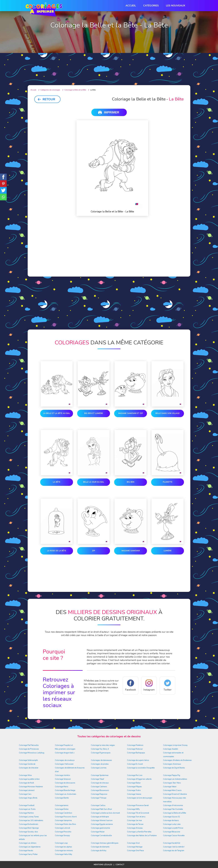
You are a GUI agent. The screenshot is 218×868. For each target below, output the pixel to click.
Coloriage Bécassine (172, 832)
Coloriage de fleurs (171, 820)
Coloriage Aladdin (171, 749)
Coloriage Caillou (98, 805)
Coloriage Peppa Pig (172, 775)
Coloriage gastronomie (100, 828)
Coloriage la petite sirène (29, 779)
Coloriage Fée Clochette (173, 809)
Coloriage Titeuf (97, 779)
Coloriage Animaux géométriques (105, 843)
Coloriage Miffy (133, 809)
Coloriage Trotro (134, 790)
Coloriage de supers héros (138, 760)
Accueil (131, 6)
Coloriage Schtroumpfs (28, 760)
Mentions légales (103, 865)
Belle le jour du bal (94, 482)
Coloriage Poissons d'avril (66, 817)
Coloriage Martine (26, 813)
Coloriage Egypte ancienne (102, 824)
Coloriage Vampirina (63, 820)
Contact (120, 865)
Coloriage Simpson (63, 779)
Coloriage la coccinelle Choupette (141, 768)
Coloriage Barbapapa (136, 753)
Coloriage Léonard (27, 790)
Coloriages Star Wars (172, 783)
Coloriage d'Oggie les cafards (139, 779)
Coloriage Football (27, 805)
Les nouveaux (176, 6)
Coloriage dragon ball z (65, 753)
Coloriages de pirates (100, 764)
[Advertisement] (109, 59)
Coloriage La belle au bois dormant (105, 813)
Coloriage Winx (25, 775)
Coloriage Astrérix (62, 775)
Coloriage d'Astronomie (173, 805)
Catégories (151, 6)
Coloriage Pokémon (135, 745)
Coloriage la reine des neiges (103, 745)
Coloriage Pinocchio (63, 832)
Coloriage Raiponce (99, 794)
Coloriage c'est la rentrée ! (174, 847)
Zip (94, 551)
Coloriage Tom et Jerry (136, 817)
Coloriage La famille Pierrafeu (139, 832)
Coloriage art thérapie (100, 817)
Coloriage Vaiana (134, 794)
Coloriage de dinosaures (65, 783)
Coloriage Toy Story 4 (100, 749)
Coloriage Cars (25, 794)
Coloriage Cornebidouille (101, 836)
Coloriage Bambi (62, 798)
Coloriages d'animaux (172, 764)
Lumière (168, 551)
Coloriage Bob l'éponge (29, 828)
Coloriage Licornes (99, 768)
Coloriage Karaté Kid (172, 843)
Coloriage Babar (134, 783)
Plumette (168, 482)
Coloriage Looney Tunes (29, 817)
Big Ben (131, 482)
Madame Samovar (131, 551)
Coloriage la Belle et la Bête (175, 813)
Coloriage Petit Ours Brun (101, 809)
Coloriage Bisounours (100, 790)
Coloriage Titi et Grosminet (138, 813)
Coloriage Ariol (133, 843)
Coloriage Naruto (26, 851)
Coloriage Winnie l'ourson (102, 820)
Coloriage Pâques (134, 787)
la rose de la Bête (57, 551)
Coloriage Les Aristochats (66, 794)
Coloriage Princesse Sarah (138, 805)
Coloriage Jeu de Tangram (174, 851)
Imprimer (112, 112)
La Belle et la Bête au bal (57, 413)
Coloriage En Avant (135, 764)
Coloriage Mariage (135, 847)
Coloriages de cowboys (65, 760)
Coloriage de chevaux (100, 783)
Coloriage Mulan (98, 832)
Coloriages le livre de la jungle (140, 798)
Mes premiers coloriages (65, 749)
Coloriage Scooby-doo (28, 832)
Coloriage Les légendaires (30, 847)
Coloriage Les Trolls (27, 809)
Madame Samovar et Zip (131, 413)
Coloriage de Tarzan (135, 824)
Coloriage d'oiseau (135, 828)
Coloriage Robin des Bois (65, 824)
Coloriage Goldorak (27, 764)
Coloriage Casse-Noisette (174, 836)
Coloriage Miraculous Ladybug (32, 753)
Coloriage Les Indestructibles (175, 779)
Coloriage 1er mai (134, 820)
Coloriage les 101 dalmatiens (31, 820)
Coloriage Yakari (170, 787)
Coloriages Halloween (64, 764)
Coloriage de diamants (100, 847)
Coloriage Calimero (99, 787)
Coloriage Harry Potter (28, 854)
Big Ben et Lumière (94, 413)
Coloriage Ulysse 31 (172, 817)
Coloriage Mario (62, 787)
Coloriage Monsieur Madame (31, 787)
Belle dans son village (168, 413)
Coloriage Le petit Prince (173, 828)
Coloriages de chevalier (29, 768)
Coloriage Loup (61, 843)
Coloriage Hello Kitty (64, 854)
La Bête (57, 482)
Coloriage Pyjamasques (101, 753)
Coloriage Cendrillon (64, 813)
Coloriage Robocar (135, 749)
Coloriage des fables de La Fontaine (142, 836)
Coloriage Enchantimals (29, 824)
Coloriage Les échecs (28, 843)
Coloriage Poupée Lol (64, 745)
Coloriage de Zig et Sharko (174, 768)
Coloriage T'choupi (99, 798)
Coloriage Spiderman (100, 775)
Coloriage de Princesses (29, 749)
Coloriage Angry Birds (28, 798)
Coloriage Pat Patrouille (29, 745)
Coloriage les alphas (63, 847)
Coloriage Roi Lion (135, 775)
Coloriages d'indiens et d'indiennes (177, 760)
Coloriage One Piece (135, 851)
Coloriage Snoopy (62, 836)
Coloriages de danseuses (101, 760)
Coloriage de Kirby (99, 851)
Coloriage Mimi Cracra (172, 790)
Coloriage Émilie (62, 809)
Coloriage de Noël (26, 783)
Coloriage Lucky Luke (172, 824)
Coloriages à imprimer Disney (175, 745)
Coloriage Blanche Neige (65, 790)
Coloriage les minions (64, 851)
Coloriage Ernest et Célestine (175, 794)
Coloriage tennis (62, 805)
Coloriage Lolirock (62, 828)
